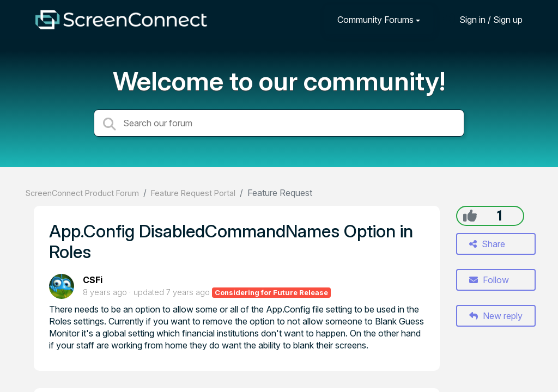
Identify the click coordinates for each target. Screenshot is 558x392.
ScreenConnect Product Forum (82, 193)
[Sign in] (483, 19)
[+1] (470, 216)
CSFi (93, 280)
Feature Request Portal (193, 193)
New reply (496, 316)
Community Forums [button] (375, 20)
